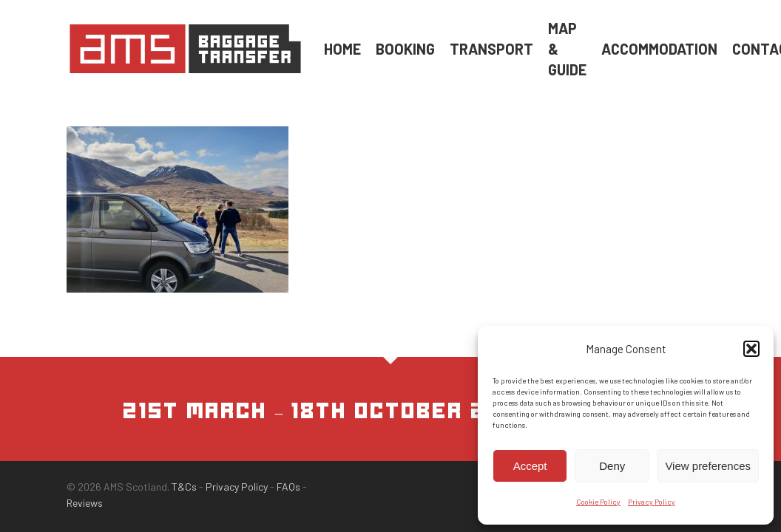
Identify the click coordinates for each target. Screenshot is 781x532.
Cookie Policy (598, 502)
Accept (530, 466)
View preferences (708, 466)
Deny (612, 466)
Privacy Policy (652, 502)
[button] (751, 349)
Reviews (85, 503)
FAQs (288, 487)
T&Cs (184, 487)
